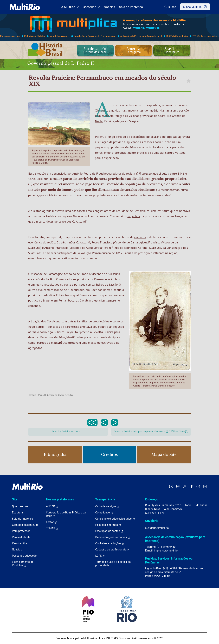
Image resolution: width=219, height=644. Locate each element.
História (33, 395)
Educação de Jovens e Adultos (59, 395)
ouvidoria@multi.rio (157, 528)
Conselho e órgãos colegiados (115, 519)
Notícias (109, 7)
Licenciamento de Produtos (23, 564)
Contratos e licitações (110, 543)
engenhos (134, 216)
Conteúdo (91, 7)
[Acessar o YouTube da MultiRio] (171, 486)
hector (51, 522)
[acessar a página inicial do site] (25, 7)
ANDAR (52, 506)
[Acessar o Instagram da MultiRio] (178, 486)
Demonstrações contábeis (113, 537)
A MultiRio (70, 7)
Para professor (21, 531)
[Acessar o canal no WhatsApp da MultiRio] (198, 486)
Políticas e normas (108, 525)
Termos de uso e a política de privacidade (113, 564)
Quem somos (20, 506)
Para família (19, 543)
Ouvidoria (152, 521)
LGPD (100, 556)
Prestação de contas (109, 531)
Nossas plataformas (60, 499)
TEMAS (52, 528)
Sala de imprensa (22, 519)
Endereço (152, 499)
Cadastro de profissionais (112, 550)
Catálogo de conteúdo (25, 525)
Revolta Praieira (103, 332)
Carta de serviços (107, 506)
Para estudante (21, 537)
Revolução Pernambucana (94, 253)
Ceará (162, 116)
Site (15, 499)
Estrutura (17, 513)
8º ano (41, 395)
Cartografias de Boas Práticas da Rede (66, 514)
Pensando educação (24, 556)
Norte (99, 121)
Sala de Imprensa (131, 7)
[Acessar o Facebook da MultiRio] (191, 486)
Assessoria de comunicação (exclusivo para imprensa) (175, 539)
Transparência (105, 499)
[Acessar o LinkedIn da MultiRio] (205, 486)
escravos (140, 237)
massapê (57, 343)
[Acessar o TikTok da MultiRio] (185, 486)
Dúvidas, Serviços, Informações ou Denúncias (169, 560)
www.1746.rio (162, 576)
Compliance (104, 513)
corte (67, 284)
